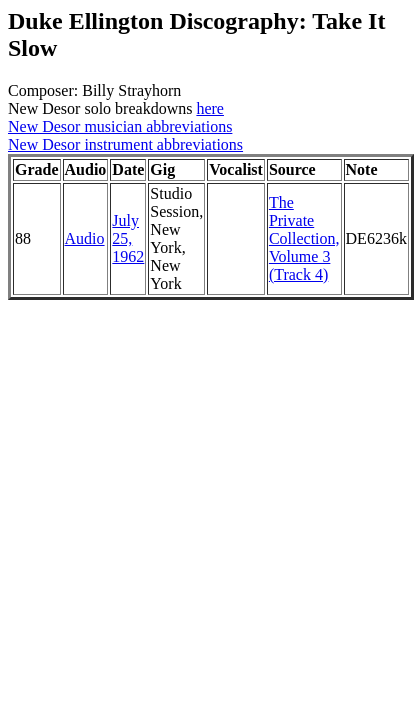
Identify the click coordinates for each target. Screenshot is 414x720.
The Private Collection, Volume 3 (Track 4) (304, 238)
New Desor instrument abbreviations (125, 144)
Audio (85, 238)
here (210, 108)
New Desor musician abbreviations (120, 126)
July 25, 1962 (128, 238)
